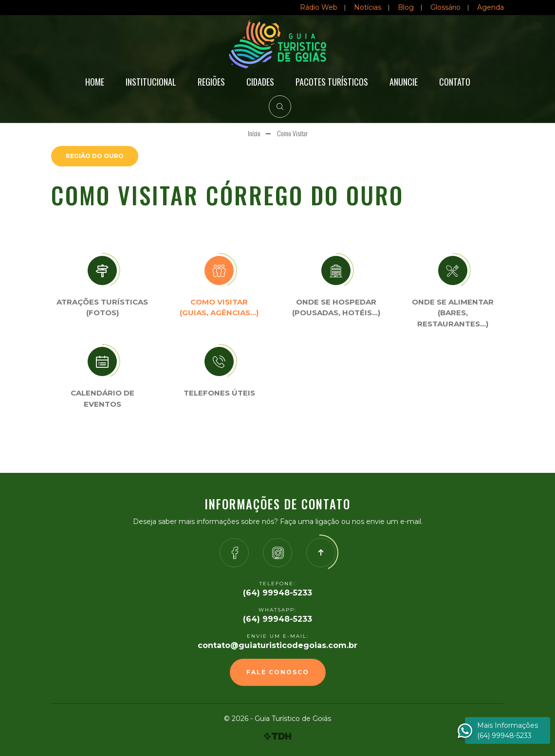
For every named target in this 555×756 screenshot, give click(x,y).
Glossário (445, 7)
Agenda (490, 7)
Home (95, 82)
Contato (455, 82)
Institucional (151, 82)
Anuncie (404, 82)
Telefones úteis (219, 393)
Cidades (260, 82)
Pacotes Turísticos (332, 82)
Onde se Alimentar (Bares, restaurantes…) (453, 313)
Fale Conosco (278, 672)
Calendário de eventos (102, 398)
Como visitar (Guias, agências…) (219, 307)
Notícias (368, 7)
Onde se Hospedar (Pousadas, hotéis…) (336, 307)
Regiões (211, 82)
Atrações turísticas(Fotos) (102, 307)
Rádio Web (319, 7)
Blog (406, 7)
